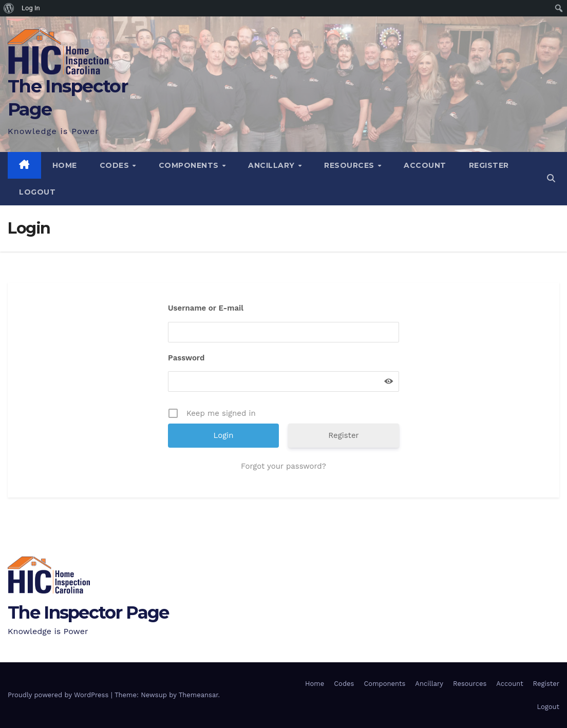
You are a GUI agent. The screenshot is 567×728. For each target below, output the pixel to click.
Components (190, 165)
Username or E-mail (206, 308)
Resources (350, 165)
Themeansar (199, 695)
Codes (116, 165)
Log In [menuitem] (31, 8)
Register (489, 165)
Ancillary (272, 165)
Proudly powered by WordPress (59, 695)
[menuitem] (9, 8)
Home (65, 165)
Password (186, 358)
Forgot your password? (283, 466)
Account (425, 165)
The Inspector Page (88, 612)
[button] (551, 178)
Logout (37, 192)
